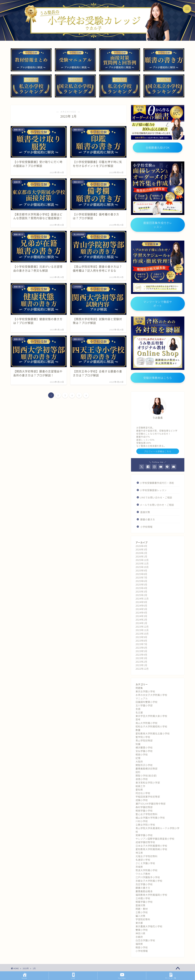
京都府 (139, 937)
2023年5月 (141, 651)
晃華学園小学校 (144, 835)
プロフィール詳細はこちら (158, 451)
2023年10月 (142, 634)
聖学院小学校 (143, 737)
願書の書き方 (148, 519)
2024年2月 (141, 620)
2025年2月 (141, 595)
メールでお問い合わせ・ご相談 (157, 505)
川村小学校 (142, 821)
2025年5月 (141, 584)
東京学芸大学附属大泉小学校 (151, 716)
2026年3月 (141, 549)
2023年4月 (141, 655)
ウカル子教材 (143, 874)
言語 (138, 709)
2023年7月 (141, 644)
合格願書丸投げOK (158, 148)
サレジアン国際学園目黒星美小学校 (155, 839)
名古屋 (139, 712)
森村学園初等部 (144, 807)
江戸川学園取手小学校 (148, 877)
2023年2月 (141, 662)
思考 (138, 719)
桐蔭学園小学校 (144, 902)
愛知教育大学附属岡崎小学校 (151, 849)
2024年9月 (141, 602)
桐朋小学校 (142, 754)
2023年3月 (141, 658)
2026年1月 (141, 556)
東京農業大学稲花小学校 (149, 926)
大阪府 (139, 761)
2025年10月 (142, 567)
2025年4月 (141, 588)
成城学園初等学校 (145, 842)
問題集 (139, 688)
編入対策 (140, 916)
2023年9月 (141, 637)
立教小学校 (142, 912)
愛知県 (139, 790)
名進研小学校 (143, 860)
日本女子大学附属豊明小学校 (151, 846)
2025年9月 (141, 570)
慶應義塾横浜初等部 (147, 768)
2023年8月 (141, 641)
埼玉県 (139, 853)
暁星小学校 (142, 947)
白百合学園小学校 (145, 940)
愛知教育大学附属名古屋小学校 (153, 733)
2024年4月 (141, 612)
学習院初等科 (143, 919)
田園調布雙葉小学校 (147, 702)
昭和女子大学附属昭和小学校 (151, 726)
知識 (138, 744)
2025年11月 (142, 563)
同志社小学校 (143, 793)
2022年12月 (142, 669)
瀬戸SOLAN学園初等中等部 (151, 804)
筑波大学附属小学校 (147, 870)
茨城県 (139, 867)
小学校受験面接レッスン (153, 490)
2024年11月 (142, 598)
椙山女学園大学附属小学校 (150, 818)
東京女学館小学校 (145, 691)
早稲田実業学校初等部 (148, 797)
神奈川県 (140, 933)
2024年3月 (141, 616)
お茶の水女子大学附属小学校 (151, 695)
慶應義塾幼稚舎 (144, 891)
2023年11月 (142, 630)
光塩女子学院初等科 (147, 856)
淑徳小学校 (142, 779)
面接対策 (145, 512)
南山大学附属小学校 (147, 723)
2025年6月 (141, 581)
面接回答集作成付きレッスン (158, 225)
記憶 (138, 758)
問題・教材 (142, 909)
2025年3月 (141, 591)
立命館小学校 (143, 898)
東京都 (139, 923)
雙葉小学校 (142, 930)
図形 (138, 772)
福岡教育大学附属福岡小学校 (151, 895)
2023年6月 (141, 648)
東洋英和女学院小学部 (148, 782)
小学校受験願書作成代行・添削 (157, 483)
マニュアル (142, 698)
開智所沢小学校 (144, 765)
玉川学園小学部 (144, 705)
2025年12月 (142, 560)
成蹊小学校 (142, 800)
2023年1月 (141, 665)
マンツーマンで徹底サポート (158, 304)
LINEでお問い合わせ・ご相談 (156, 497)
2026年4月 (141, 546)
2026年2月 (141, 553)
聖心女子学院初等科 (147, 814)
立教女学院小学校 (145, 825)
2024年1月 (141, 623)
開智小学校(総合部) (146, 775)
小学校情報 (146, 527)
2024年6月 (141, 605)
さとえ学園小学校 (145, 863)
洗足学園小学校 (144, 884)
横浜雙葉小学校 (144, 747)
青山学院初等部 (144, 740)
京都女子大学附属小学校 (149, 881)
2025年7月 (141, 577)
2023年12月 (142, 627)
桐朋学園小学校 (144, 811)
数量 (138, 730)
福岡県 (139, 944)
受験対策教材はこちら (158, 378)
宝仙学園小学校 (144, 751)
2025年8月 (141, 574)
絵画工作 (140, 786)
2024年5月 (141, 609)
